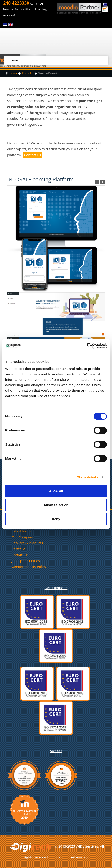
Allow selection (56, 505)
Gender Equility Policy (29, 567)
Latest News (21, 531)
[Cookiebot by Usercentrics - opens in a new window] (87, 346)
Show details (88, 477)
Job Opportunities (26, 561)
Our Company (23, 537)
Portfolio (18, 549)
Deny (56, 519)
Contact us (33, 155)
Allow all (56, 491)
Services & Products (27, 543)
